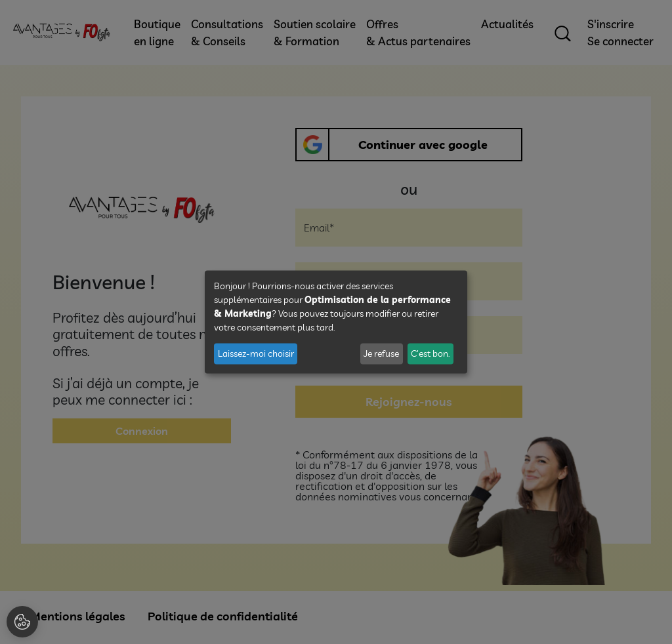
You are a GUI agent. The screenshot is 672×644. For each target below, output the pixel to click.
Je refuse (381, 353)
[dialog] (336, 322)
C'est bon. (430, 353)
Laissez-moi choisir (256, 353)
